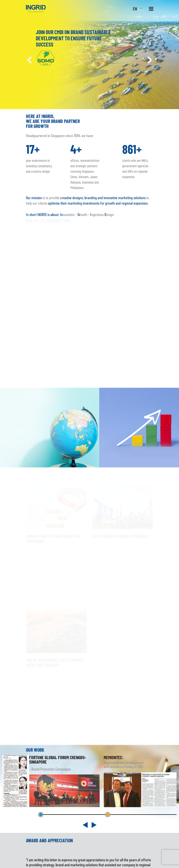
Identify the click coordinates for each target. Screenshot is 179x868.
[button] (30, 60)
